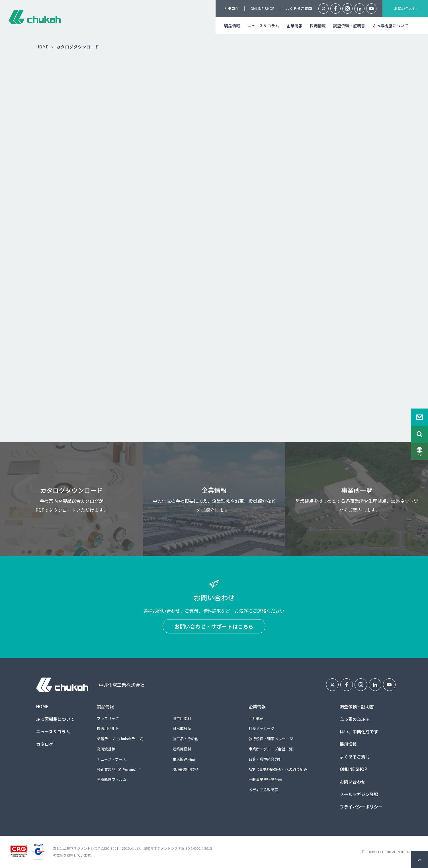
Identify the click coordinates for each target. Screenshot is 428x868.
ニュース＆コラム (263, 26)
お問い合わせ (405, 8)
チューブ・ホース (111, 759)
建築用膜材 (182, 749)
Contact (419, 417)
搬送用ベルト (108, 728)
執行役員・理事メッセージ (271, 739)
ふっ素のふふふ (355, 719)
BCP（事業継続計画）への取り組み (278, 769)
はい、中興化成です (359, 731)
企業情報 (294, 26)
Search (419, 434)
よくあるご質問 (299, 8)
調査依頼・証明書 (349, 26)
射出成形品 (182, 728)
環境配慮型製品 (186, 769)
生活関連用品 (184, 759)
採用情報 (318, 26)
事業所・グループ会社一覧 (271, 749)
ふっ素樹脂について (390, 26)
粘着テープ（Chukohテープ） (121, 739)
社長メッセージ (262, 728)
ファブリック (108, 718)
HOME (42, 47)
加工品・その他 (186, 739)
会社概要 (256, 718)
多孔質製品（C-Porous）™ (119, 769)
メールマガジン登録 (359, 794)
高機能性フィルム (112, 779)
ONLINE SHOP (262, 8)
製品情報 (232, 26)
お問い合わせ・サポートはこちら (214, 626)
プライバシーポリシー (361, 807)
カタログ (232, 8)
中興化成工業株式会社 (35, 17)
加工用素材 (182, 718)
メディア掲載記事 (263, 790)
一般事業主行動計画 (265, 779)
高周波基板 (106, 749)
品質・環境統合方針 (265, 759)
